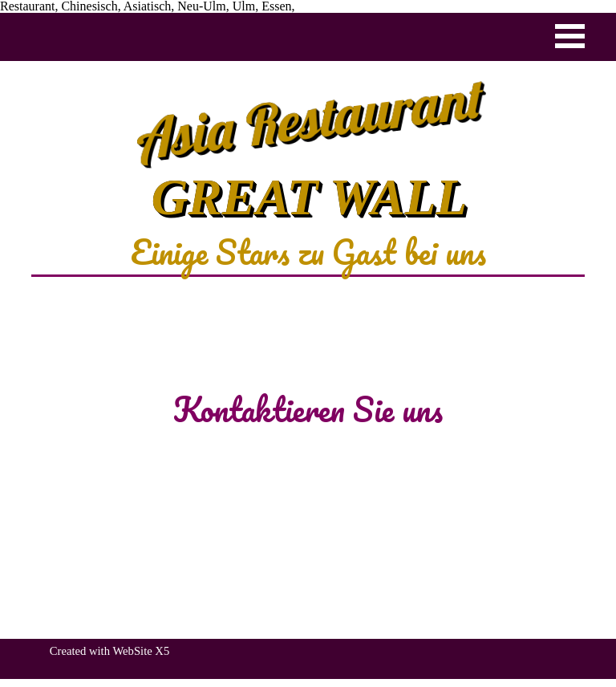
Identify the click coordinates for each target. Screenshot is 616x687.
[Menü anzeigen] (570, 36)
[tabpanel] (308, 252)
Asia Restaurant (310, 118)
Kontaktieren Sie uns (308, 409)
